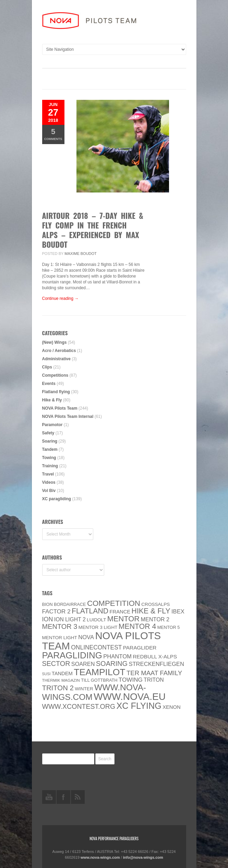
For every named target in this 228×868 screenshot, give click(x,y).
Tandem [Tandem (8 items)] (62, 673)
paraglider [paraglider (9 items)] (140, 648)
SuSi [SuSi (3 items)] (46, 674)
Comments (53, 134)
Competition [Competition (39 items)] (114, 603)
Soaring (50, 441)
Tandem (50, 449)
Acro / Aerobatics (59, 351)
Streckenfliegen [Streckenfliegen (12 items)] (156, 664)
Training (50, 466)
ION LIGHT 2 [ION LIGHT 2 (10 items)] (70, 619)
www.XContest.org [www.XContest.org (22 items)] (79, 706)
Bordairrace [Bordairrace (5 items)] (70, 604)
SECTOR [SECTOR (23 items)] (56, 664)
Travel (48, 474)
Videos (49, 482)
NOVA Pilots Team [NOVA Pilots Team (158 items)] (102, 641)
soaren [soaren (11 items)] (83, 664)
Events (49, 384)
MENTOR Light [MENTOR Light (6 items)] (60, 638)
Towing (49, 458)
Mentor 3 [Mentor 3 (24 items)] (60, 626)
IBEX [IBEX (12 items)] (178, 612)
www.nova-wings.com (100, 857)
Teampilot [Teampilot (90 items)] (99, 672)
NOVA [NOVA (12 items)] (86, 637)
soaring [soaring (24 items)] (112, 664)
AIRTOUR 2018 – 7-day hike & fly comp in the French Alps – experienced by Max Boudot (93, 230)
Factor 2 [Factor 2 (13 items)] (56, 612)
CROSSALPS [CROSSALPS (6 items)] (155, 604)
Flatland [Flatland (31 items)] (90, 611)
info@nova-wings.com (143, 857)
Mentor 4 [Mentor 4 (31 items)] (137, 626)
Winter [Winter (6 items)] (84, 689)
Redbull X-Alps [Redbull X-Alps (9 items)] (155, 656)
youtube (49, 797)
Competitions (55, 375)
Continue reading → (61, 298)
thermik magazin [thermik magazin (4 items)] (61, 680)
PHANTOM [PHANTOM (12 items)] (117, 656)
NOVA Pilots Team (60, 408)
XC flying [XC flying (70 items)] (139, 706)
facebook (63, 797)
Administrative (56, 359)
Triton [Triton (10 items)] (154, 680)
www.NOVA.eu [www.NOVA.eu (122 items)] (130, 697)
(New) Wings (55, 342)
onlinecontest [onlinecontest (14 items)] (96, 647)
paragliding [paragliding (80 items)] (72, 655)
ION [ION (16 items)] (48, 619)
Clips (47, 367)
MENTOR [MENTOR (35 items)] (123, 619)
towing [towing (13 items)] (131, 680)
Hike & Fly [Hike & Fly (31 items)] (151, 611)
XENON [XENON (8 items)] (171, 707)
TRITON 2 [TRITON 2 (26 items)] (58, 688)
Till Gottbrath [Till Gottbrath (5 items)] (99, 680)
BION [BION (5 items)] (47, 604)
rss (78, 797)
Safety (48, 433)
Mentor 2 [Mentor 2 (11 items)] (155, 619)
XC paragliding (57, 499)
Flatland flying (56, 392)
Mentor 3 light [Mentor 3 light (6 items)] (98, 627)
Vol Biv (49, 491)
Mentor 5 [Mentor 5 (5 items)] (169, 627)
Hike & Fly (52, 400)
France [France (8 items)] (120, 612)
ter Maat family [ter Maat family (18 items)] (154, 673)
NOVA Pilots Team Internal (68, 417)
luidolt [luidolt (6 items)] (96, 620)
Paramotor (52, 425)
